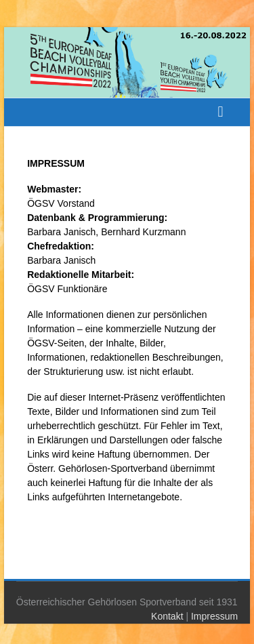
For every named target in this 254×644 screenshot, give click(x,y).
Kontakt (167, 616)
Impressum (214, 616)
